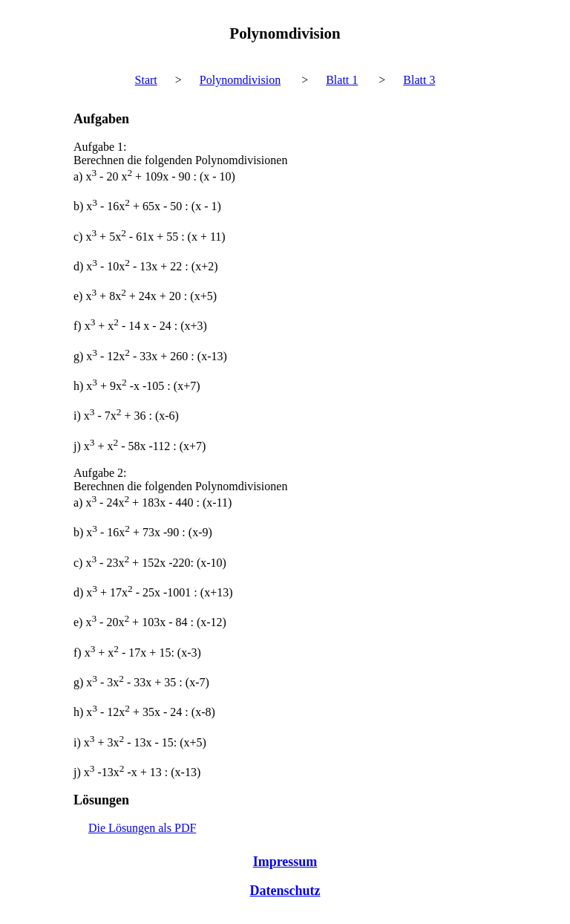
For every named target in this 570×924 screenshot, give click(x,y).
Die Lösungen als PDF (142, 828)
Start (146, 80)
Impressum (285, 862)
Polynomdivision (240, 80)
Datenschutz (285, 891)
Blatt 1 (342, 80)
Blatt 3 (419, 80)
